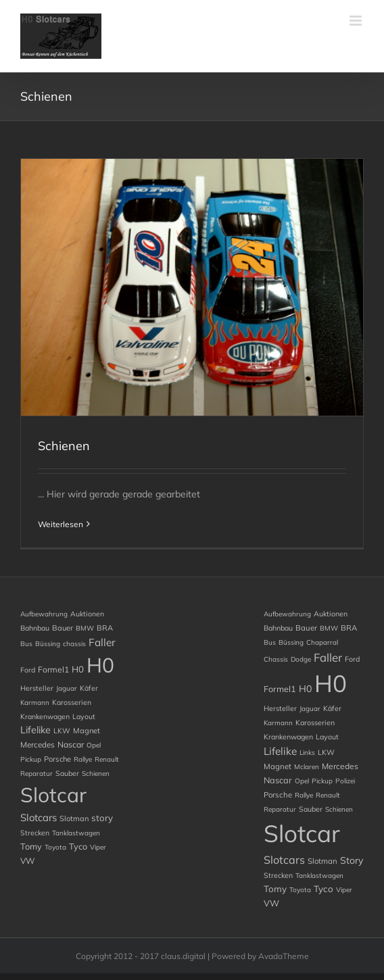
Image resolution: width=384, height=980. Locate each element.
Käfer (89, 688)
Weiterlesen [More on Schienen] (61, 524)
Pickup (31, 759)
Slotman (74, 818)
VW (28, 861)
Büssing (48, 644)
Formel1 (53, 669)
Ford (28, 670)
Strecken (35, 833)
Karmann (35, 703)
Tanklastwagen (76, 833)
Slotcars (39, 817)
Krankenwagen (45, 716)
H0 (78, 669)
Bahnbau (35, 628)
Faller (102, 642)
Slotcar (53, 795)
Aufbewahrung (44, 614)
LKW (62, 731)
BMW (85, 628)
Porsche (57, 759)
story (102, 818)
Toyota (55, 847)
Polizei (345, 781)
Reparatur (37, 774)
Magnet (87, 731)
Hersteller (37, 688)
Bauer (63, 628)
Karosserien (72, 702)
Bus (26, 644)
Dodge (301, 659)
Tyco (78, 846)
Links (307, 753)
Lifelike (35, 730)
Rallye (83, 759)
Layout (84, 716)
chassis (74, 644)
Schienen (64, 446)
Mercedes (38, 744)
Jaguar (67, 688)
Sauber (67, 773)
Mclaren (307, 767)
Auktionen (87, 614)
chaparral (322, 642)
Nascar (71, 744)
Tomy (31, 846)
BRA (105, 628)
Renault (107, 759)
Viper (98, 847)
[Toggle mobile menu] (357, 21)
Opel (94, 745)
